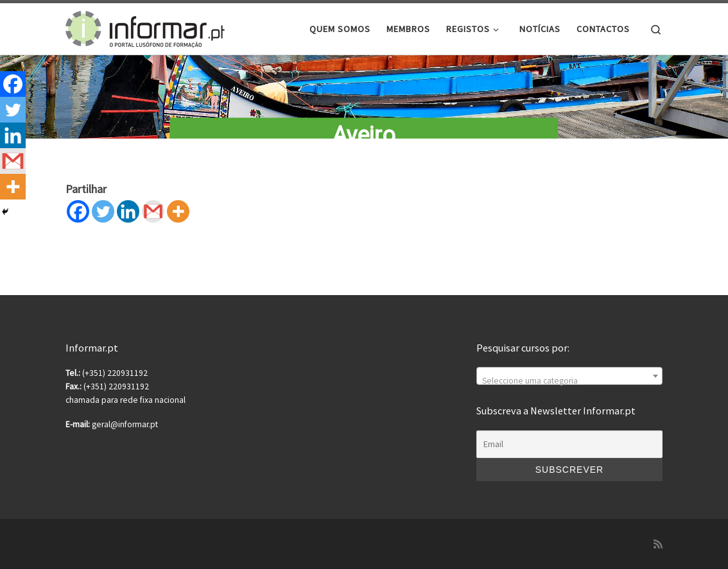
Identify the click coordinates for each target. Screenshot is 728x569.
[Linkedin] (128, 211)
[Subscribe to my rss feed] (658, 544)
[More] (178, 211)
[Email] (569, 445)
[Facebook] (78, 211)
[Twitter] (103, 211)
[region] (364, 74)
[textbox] (569, 381)
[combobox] (569, 376)
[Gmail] (153, 211)
